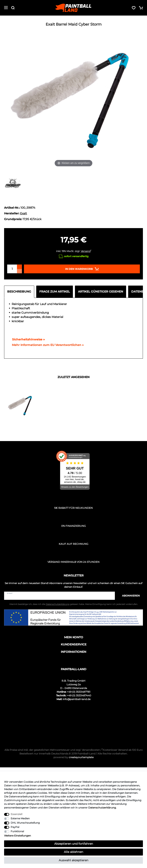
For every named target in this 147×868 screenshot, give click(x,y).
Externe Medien (20, 818)
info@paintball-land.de (77, 699)
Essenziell (16, 814)
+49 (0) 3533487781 (79, 692)
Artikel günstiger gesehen (101, 292)
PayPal (15, 827)
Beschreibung (19, 292)
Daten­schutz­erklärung (102, 808)
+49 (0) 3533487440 (79, 695)
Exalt (24, 213)
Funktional (17, 831)
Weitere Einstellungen (18, 836)
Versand (86, 251)
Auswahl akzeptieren (73, 860)
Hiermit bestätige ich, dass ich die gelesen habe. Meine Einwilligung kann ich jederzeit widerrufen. (74, 604)
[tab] (20, 292)
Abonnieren (129, 596)
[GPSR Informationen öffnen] (46, 345)
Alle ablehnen (73, 852)
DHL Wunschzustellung (25, 823)
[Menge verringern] (19, 271)
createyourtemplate (73, 757)
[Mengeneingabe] (12, 269)
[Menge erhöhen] (19, 267)
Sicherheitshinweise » (27, 339)
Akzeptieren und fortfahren (74, 844)
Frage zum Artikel (55, 292)
